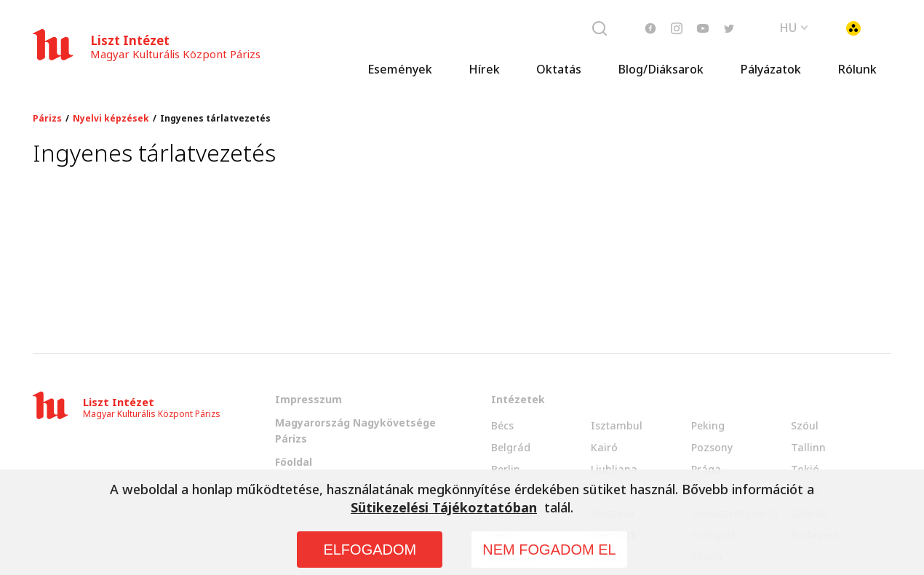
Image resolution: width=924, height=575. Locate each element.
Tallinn (808, 447)
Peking (708, 425)
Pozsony (712, 447)
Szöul (805, 425)
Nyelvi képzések (111, 119)
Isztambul (617, 425)
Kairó (604, 447)
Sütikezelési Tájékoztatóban (444, 507)
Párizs (47, 119)
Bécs (502, 425)
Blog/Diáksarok (661, 69)
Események (400, 69)
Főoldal (294, 462)
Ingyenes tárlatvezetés (215, 119)
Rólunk (857, 69)
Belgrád (511, 447)
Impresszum (308, 399)
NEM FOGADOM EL (549, 550)
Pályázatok (770, 69)
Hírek (484, 69)
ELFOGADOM (370, 550)
